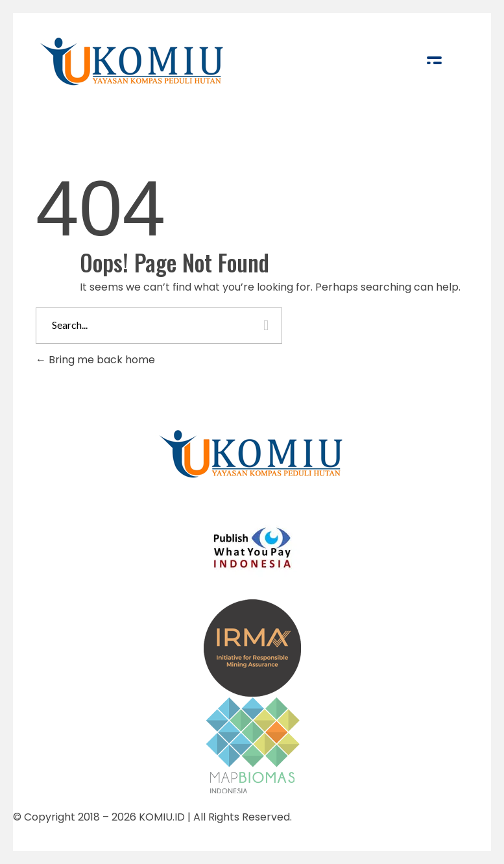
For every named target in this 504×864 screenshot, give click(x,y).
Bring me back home (95, 360)
